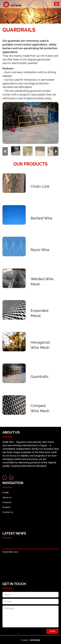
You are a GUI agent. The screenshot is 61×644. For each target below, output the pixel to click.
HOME (6, 492)
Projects (7, 507)
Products (7, 502)
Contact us (8, 512)
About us (7, 497)
